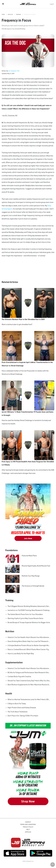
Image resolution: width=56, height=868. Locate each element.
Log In (52, 4)
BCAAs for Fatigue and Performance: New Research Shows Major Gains (29, 673)
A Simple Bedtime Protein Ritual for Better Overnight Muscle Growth (29, 645)
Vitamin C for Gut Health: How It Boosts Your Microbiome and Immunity (29, 637)
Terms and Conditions (28, 824)
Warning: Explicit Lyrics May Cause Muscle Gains (25, 618)
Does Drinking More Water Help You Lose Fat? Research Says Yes (29, 641)
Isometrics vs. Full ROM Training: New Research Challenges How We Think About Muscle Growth (29, 610)
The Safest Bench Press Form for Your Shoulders (25, 614)
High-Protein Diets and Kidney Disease (22, 708)
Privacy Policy (28, 827)
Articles (10, 15)
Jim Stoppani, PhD (14, 71)
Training (19, 15)
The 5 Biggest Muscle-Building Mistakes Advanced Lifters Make (29, 606)
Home (3, 15)
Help (28, 829)
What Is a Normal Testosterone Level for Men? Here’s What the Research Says (29, 699)
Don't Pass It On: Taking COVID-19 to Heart (23, 716)
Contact (28, 822)
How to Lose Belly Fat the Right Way (21, 654)
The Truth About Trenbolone (18, 712)
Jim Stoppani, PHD (28, 4)
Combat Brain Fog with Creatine (19, 677)
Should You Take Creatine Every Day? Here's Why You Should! (29, 681)
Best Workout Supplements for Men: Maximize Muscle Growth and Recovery (29, 685)
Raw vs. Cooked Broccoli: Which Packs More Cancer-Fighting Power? (29, 649)
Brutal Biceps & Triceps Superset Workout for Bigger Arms (29, 622)
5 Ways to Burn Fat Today (17, 704)
